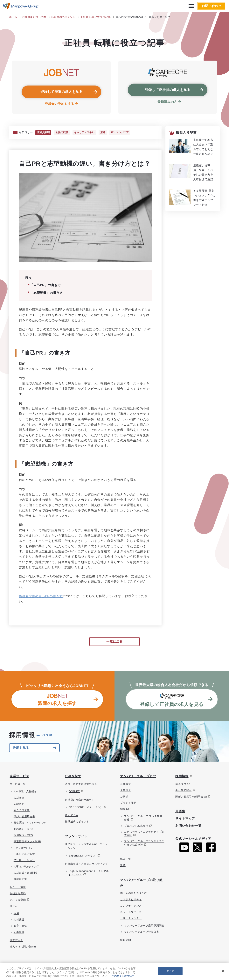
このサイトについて (123, 976)
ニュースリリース (131, 912)
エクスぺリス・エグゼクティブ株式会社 (144, 834)
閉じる (170, 971)
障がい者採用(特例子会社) (191, 797)
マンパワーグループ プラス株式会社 (143, 818)
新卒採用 (181, 784)
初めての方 (72, 815)
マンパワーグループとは (138, 777)
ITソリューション (24, 860)
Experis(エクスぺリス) (83, 856)
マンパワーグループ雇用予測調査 (144, 926)
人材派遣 (19, 798)
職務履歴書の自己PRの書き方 (41, 597)
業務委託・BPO (23, 829)
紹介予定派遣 (22, 810)
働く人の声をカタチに (134, 893)
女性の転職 (63, 133)
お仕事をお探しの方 (34, 17)
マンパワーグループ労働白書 (141, 932)
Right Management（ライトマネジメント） (89, 873)
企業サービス (20, 777)
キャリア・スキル (86, 133)
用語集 (180, 811)
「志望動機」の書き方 (46, 293)
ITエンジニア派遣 (24, 854)
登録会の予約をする (59, 104)
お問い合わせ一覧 (188, 826)
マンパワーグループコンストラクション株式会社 (144, 843)
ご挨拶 (124, 797)
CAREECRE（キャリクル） (86, 807)
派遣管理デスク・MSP (27, 842)
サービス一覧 (18, 784)
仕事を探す (73, 777)
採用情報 (182, 777)
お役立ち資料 (18, 894)
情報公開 (125, 940)
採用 (16, 914)
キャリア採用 (183, 791)
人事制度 (19, 932)
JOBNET (74, 792)
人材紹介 (19, 804)
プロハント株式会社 (136, 826)
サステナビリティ (131, 900)
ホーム (13, 17)
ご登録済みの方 (166, 102)
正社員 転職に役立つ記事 (95, 17)
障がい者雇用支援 (24, 817)
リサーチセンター (131, 918)
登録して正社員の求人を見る (168, 90)
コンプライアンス (131, 906)
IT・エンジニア (123, 133)
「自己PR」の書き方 (45, 285)
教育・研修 (20, 926)
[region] (114, 971)
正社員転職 (44, 133)
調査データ (16, 941)
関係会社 (125, 809)
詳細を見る (21, 748)
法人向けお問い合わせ (23, 947)
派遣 (106, 133)
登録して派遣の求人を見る (61, 92)
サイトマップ (185, 819)
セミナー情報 (18, 887)
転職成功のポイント (63, 17)
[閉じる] (223, 971)
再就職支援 (20, 879)
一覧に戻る (114, 642)
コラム (14, 906)
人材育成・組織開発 (26, 873)
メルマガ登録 (18, 900)
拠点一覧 (125, 859)
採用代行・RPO (23, 836)
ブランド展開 (128, 803)
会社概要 (125, 784)
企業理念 (125, 791)
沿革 (123, 866)
